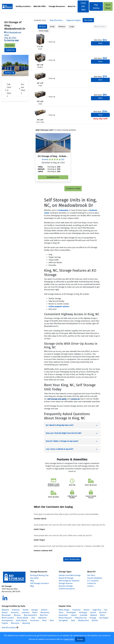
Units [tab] (40, 20)
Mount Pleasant (65, 618)
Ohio (33, 618)
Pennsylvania (7, 620)
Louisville (84, 615)
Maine (35, 612)
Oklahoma (42, 618)
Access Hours (22, 89)
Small (52, 27)
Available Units (53, 177)
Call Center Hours (8, 90)
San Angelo (104, 618)
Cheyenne (76, 610)
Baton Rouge (64, 610)
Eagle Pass (97, 610)
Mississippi (6, 615)
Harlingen (83, 612)
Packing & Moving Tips (39, 575)
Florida (26, 610)
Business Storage (66, 586)
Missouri (17, 615)
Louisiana (25, 612)
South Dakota (21, 620)
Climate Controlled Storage (70, 575)
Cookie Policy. (69, 639)
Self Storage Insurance (39, 583)
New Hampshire (30, 615)
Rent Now (10, 45)
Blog (32, 586)
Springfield (63, 620)
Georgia (35, 610)
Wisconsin (15, 623)
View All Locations (10, 628)
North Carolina (8, 618)
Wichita (95, 620)
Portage (93, 618)
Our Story (91, 575)
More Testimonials (72, 559)
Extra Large (44, 31)
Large (72, 27)
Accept (80, 639)
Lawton (74, 615)
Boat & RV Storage (66, 578)
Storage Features (66, 583)
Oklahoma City (81, 618)
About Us (72, 6)
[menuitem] (24, 6)
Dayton (87, 610)
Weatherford (83, 620)
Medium (62, 27)
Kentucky (15, 612)
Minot (102, 615)
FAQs (32, 581)
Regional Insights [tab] (74, 20)
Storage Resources (57, 6)
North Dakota (23, 618)
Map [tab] (56, 20)
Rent (100, 43)
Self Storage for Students (69, 581)
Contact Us (10, 50)
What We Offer (40, 6)
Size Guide (88, 20)
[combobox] (100, 27)
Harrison (103, 612)
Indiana (44, 610)
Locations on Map (73, 189)
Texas (44, 620)
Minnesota (45, 612)
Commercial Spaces (67, 589)
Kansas (5, 612)
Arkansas (16, 610)
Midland (94, 615)
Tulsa (73, 620)
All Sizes (42, 27)
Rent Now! (108, 6)
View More (9, 73)
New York (44, 615)
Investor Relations (95, 578)
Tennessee (35, 620)
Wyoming (26, 623)
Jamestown (63, 615)
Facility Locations (23, 6)
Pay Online (96, 6)
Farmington (71, 612)
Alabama (5, 610)
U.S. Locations (93, 581)
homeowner (64, 210)
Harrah (93, 612)
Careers (90, 586)
